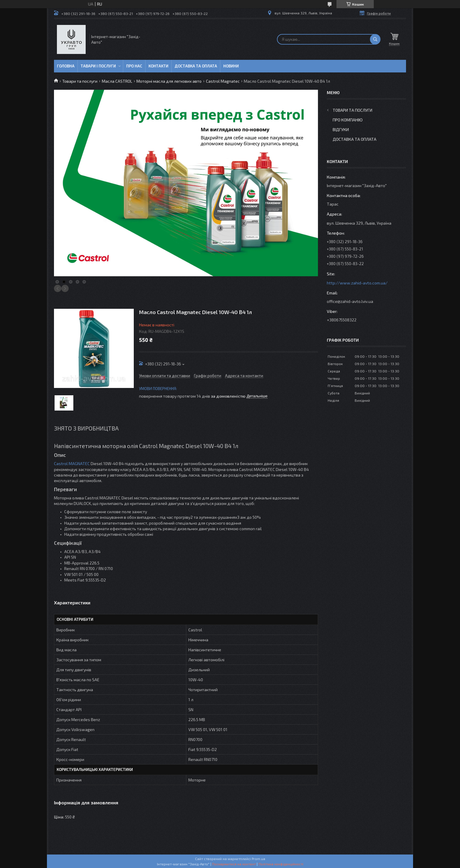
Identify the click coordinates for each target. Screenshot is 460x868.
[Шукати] (375, 39)
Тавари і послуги (98, 66)
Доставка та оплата (196, 66)
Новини (231, 66)
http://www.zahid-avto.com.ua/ (357, 283)
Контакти (158, 66)
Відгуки (341, 129)
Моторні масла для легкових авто (169, 81)
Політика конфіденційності (281, 864)
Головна (66, 66)
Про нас (134, 66)
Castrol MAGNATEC (72, 463)
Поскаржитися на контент (234, 864)
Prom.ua (258, 859)
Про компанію (348, 120)
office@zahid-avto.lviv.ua (350, 301)
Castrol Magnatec (223, 81)
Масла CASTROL (117, 81)
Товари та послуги (80, 81)
